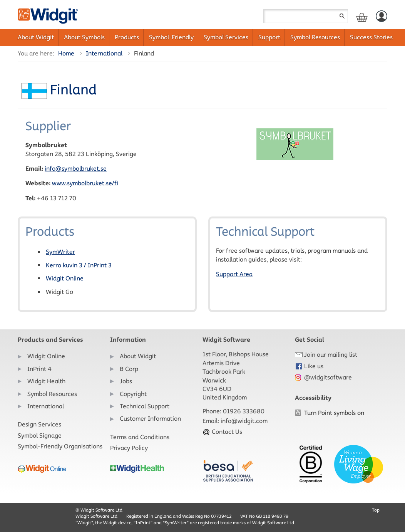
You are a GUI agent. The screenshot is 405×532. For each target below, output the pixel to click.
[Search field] (306, 16)
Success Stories (371, 37)
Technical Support (145, 406)
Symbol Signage (40, 436)
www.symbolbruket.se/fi (85, 183)
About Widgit (36, 37)
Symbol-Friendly (171, 37)
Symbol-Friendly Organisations (60, 446)
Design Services (39, 424)
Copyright (133, 394)
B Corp (129, 369)
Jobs (126, 381)
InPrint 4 (39, 369)
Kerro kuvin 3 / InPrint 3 (79, 265)
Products (127, 37)
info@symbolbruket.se (76, 169)
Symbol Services (226, 37)
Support (269, 37)
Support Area (234, 274)
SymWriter (60, 252)
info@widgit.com (244, 421)
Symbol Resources (315, 37)
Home (66, 53)
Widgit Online (65, 278)
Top (376, 510)
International (104, 53)
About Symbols (84, 37)
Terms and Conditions (140, 437)
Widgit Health (46, 381)
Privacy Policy (129, 448)
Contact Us (222, 432)
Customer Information (150, 419)
